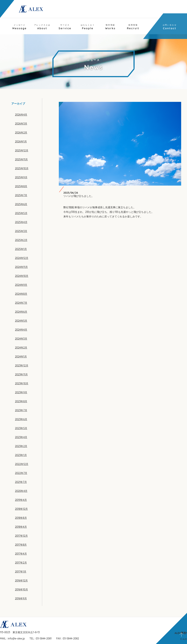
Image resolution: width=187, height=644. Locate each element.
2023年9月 (21, 392)
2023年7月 (21, 410)
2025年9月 (21, 177)
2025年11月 (21, 159)
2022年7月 (21, 473)
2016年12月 (21, 581)
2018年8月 (21, 518)
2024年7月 (21, 303)
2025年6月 (21, 204)
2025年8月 (21, 186)
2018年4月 (21, 527)
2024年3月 (21, 339)
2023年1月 (21, 455)
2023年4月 (21, 437)
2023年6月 (21, 419)
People (88, 27)
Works (110, 27)
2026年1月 (21, 142)
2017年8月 (21, 545)
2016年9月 (21, 598)
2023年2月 (21, 446)
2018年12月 (21, 509)
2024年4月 (21, 330)
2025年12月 (22, 150)
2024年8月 (21, 294)
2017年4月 (21, 554)
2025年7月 (21, 195)
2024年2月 (21, 348)
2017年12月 (21, 536)
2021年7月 (21, 482)
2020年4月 (21, 491)
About (42, 27)
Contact (170, 27)
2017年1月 (21, 572)
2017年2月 (21, 563)
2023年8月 (21, 401)
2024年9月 (21, 285)
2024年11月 (21, 267)
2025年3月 (21, 231)
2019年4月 (21, 500)
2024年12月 (22, 258)
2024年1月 (21, 357)
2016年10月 (21, 590)
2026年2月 (21, 133)
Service (65, 27)
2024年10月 (22, 276)
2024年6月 (21, 312)
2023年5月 (21, 428)
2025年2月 (21, 240)
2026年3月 (21, 124)
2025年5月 (21, 213)
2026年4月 (21, 115)
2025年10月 (22, 168)
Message (20, 27)
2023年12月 (22, 366)
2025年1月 (21, 249)
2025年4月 (21, 222)
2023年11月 (21, 374)
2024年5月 (21, 321)
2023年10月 (22, 383)
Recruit (133, 27)
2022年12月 (22, 464)
